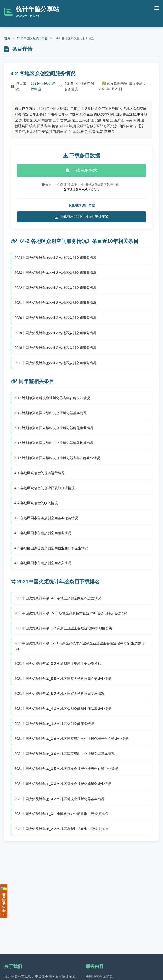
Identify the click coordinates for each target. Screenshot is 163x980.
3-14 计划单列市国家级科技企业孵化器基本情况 (51, 413)
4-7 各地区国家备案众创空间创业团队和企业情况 (51, 548)
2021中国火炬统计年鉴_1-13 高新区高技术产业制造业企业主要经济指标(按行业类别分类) (80, 646)
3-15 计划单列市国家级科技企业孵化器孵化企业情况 (54, 428)
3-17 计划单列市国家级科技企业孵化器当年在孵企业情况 (57, 458)
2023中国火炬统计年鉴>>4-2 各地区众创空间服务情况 (55, 273)
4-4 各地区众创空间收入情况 (36, 503)
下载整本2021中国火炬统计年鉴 (81, 217)
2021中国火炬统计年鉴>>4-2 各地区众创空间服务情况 (55, 303)
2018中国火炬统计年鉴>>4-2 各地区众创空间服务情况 (55, 348)
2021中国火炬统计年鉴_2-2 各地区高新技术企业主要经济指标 (61, 829)
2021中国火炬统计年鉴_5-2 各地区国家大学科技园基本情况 (59, 694)
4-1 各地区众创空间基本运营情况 (39, 473)
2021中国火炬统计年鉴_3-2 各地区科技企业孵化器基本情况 (59, 799)
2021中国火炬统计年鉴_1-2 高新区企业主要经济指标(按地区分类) (64, 628)
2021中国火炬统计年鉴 (32, 38)
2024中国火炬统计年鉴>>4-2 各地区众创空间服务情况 (55, 258)
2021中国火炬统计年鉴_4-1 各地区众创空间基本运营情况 (58, 598)
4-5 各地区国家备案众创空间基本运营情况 (46, 518)
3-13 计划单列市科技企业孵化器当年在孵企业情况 (52, 398)
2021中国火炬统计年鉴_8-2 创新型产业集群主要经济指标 (58, 664)
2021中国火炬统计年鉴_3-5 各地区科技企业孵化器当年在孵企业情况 (66, 769)
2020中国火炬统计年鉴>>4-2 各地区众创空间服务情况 (55, 318)
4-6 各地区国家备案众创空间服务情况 (43, 533)
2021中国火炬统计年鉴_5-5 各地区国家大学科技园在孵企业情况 (63, 679)
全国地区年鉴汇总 (99, 977)
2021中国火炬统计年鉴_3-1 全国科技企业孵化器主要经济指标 (61, 814)
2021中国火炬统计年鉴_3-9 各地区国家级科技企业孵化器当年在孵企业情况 (71, 739)
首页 (7, 38)
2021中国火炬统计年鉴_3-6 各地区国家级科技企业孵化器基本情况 (65, 754)
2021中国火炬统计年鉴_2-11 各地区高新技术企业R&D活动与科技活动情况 (71, 613)
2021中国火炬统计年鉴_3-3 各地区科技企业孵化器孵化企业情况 (63, 784)
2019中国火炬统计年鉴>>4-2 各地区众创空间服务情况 (55, 333)
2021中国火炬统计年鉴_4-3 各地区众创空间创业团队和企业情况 (63, 709)
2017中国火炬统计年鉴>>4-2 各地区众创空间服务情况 (55, 363)
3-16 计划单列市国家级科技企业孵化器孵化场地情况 (54, 443)
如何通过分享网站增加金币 (81, 189)
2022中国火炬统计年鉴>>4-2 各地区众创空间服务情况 (55, 288)
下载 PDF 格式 (82, 170)
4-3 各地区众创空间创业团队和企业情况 (45, 488)
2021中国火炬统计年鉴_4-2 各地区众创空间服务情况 (54, 724)
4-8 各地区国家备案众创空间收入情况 (43, 563)
